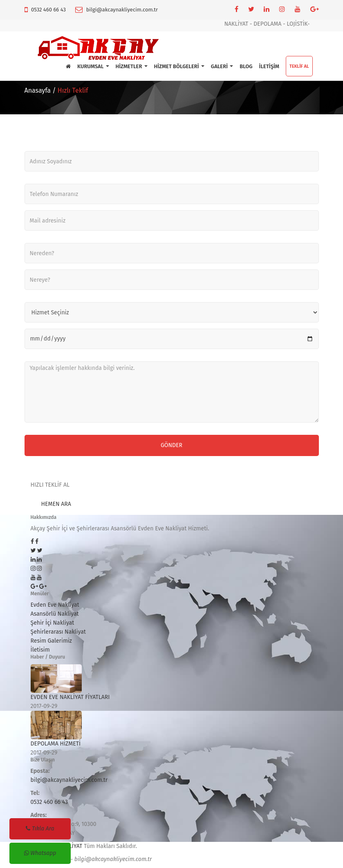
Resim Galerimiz (51, 641)
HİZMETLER (132, 66)
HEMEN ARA (56, 504)
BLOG (246, 66)
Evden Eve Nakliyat (55, 605)
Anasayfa (38, 90)
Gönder (171, 445)
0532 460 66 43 (48, 10)
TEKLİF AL (299, 66)
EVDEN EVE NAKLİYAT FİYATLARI (70, 697)
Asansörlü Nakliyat (55, 614)
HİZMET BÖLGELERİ (179, 66)
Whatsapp (40, 853)
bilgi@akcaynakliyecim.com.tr (122, 10)
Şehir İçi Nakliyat (53, 623)
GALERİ (222, 66)
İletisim (40, 650)
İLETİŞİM (269, 66)
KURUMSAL (93, 66)
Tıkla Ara (40, 829)
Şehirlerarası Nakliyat (58, 632)
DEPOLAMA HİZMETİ (56, 744)
